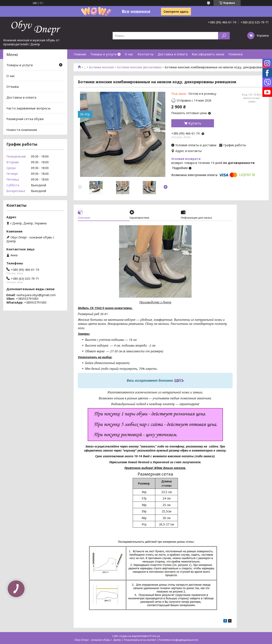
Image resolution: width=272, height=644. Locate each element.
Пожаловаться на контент (140, 640)
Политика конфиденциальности (178, 640)
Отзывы (13, 86)
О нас (129, 54)
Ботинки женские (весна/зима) (139, 67)
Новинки (236, 54)
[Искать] (224, 36)
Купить (195, 123)
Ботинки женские (102, 67)
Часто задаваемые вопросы (28, 108)
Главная (80, 54)
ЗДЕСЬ (179, 380)
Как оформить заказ (208, 54)
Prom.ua (155, 636)
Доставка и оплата (173, 54)
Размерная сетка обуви (25, 119)
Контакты (145, 54)
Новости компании (22, 130)
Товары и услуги (103, 54)
